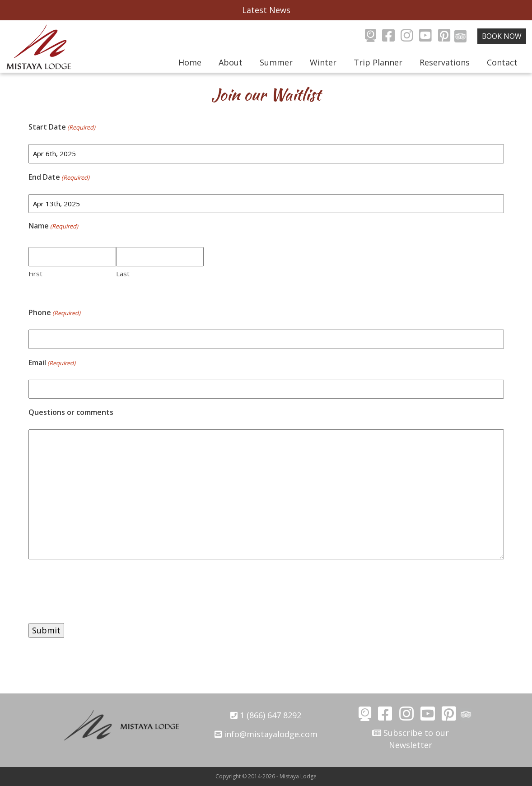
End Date (59, 177)
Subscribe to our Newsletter (411, 739)
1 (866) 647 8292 (266, 715)
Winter (323, 62)
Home (190, 62)
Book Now (502, 36)
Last (123, 274)
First (35, 274)
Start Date (62, 127)
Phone (54, 313)
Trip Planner (378, 62)
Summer (276, 62)
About (231, 62)
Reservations (445, 62)
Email (52, 363)
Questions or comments (71, 412)
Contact (502, 62)
